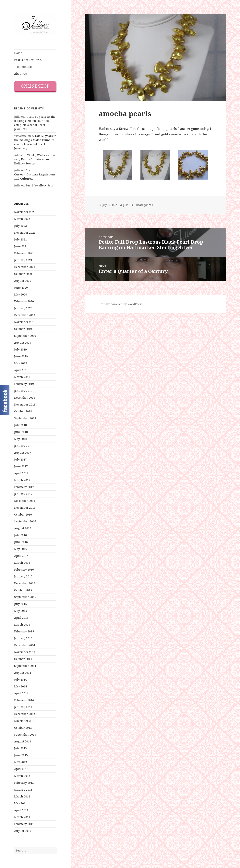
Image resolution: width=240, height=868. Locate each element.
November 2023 (25, 212)
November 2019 (25, 322)
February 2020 (24, 301)
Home (18, 53)
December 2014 (25, 645)
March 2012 (22, 796)
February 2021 (24, 253)
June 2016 (21, 542)
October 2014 (23, 659)
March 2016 (22, 563)
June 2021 (21, 246)
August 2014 (23, 673)
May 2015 (21, 611)
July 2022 (20, 226)
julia (126, 205)
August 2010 (23, 831)
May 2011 (21, 803)
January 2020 (23, 308)
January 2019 (23, 391)
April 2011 (21, 810)
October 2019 (23, 329)
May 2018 (21, 439)
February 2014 (24, 700)
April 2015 (21, 618)
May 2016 (21, 549)
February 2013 (24, 783)
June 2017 (21, 466)
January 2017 (23, 494)
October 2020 (23, 274)
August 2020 (23, 281)
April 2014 (21, 693)
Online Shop (35, 86)
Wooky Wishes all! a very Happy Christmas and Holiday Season (35, 159)
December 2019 (25, 315)
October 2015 (23, 590)
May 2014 (21, 686)
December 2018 (25, 398)
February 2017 (24, 487)
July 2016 (20, 535)
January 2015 (23, 638)
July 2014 (20, 679)
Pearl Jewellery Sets (39, 185)
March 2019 (22, 377)
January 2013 (23, 790)
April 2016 (21, 556)
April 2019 (21, 370)
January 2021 (23, 260)
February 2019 (24, 384)
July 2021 (20, 239)
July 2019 (20, 349)
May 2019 (21, 363)
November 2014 (25, 652)
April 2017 (21, 473)
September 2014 (25, 666)
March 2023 (22, 219)
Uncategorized (144, 205)
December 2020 (25, 267)
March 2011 (22, 817)
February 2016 (24, 569)
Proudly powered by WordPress (121, 304)
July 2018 (20, 425)
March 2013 (22, 776)
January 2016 (23, 576)
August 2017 (23, 453)
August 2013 (23, 741)
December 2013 (25, 714)
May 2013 (21, 762)
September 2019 (25, 336)
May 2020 (21, 294)
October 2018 (23, 411)
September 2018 (25, 418)
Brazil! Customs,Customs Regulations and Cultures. (35, 174)
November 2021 (25, 233)
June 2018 (21, 432)
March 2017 (22, 480)
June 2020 (21, 288)
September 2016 (25, 521)
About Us (20, 74)
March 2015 (22, 624)
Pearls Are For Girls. (28, 60)
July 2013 (20, 748)
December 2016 (25, 501)
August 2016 (23, 528)
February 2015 (24, 631)
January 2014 (23, 707)
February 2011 (24, 824)
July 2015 (20, 604)
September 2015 (25, 597)
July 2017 (20, 459)
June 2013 (21, 755)
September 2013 (25, 734)
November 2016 (25, 508)
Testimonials (23, 67)
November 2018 (25, 404)
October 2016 (23, 514)
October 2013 (23, 728)
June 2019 (21, 356)
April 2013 (21, 769)
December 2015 (25, 583)
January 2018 (23, 446)
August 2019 (23, 343)
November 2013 (25, 721)
